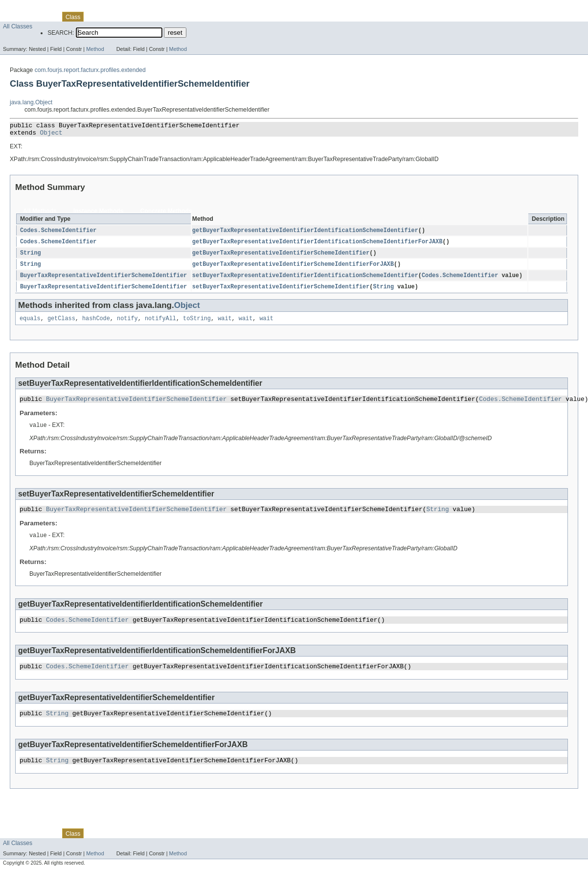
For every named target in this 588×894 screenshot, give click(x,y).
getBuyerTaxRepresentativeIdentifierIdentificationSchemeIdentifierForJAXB (317, 245)
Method (95, 49)
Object (51, 135)
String (31, 257)
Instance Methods (99, 214)
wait (225, 325)
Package (45, 17)
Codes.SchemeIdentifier (58, 234)
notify (127, 325)
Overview (15, 17)
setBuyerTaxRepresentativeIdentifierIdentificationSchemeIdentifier (305, 281)
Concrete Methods (166, 214)
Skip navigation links (27, 8)
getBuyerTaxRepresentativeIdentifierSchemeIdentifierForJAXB (293, 269)
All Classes (18, 26)
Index (167, 17)
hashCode (96, 325)
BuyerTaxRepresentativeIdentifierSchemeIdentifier (103, 281)
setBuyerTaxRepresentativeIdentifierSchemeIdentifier (281, 292)
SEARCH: (61, 33)
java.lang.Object (31, 102)
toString (197, 325)
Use (94, 17)
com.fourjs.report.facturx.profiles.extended (90, 70)
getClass (61, 325)
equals (30, 325)
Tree (112, 17)
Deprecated (139, 17)
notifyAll (160, 325)
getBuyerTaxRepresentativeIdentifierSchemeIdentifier (281, 257)
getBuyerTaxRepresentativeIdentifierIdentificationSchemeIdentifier (305, 234)
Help (187, 17)
